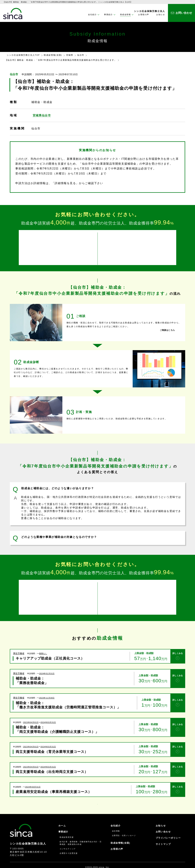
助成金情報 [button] (125, 14)
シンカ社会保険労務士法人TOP (23, 55)
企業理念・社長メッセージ (124, 826)
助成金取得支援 (67, 828)
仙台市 (81, 55)
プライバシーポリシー (168, 828)
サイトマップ (163, 835)
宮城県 (70, 55)
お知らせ (161, 14)
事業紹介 (63, 822)
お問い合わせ (163, 822)
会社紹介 (116, 816)
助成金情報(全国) (53, 55)
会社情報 (116, 821)
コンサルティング (68, 839)
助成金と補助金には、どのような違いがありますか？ (58, 485)
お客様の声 (144, 14)
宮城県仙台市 (42, 115)
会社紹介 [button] (92, 14)
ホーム (62, 816)
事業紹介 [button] (108, 14)
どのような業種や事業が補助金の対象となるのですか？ (59, 534)
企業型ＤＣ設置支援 (69, 844)
